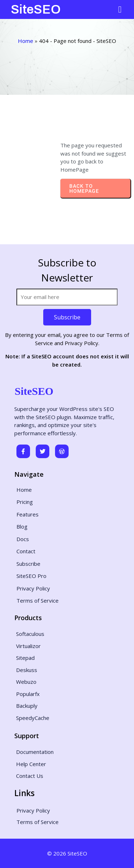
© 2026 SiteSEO (67, 853)
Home (26, 41)
